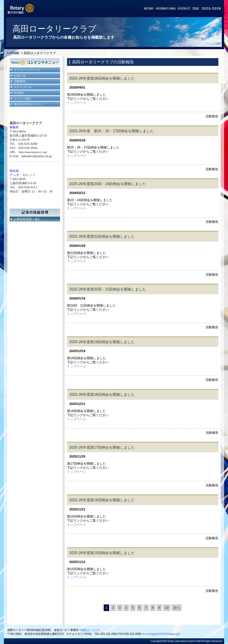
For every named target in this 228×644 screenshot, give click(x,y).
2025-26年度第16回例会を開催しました (102, 500)
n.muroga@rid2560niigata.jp (161, 634)
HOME (14, 53)
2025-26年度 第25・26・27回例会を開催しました (111, 131)
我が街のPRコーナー (28, 104)
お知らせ (20, 76)
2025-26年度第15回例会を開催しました (102, 553)
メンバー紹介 (23, 98)
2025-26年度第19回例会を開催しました (102, 342)
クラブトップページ (27, 70)
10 (167, 608)
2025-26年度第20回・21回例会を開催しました (108, 289)
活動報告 (20, 81)
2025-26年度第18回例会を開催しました (102, 395)
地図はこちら (89, 630)
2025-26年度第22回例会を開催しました (102, 236)
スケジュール (23, 87)
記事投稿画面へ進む (27, 219)
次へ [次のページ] (177, 608)
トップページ (77, 103)
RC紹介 (19, 93)
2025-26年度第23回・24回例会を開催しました (108, 184)
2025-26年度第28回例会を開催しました (102, 78)
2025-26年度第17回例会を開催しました (102, 447)
